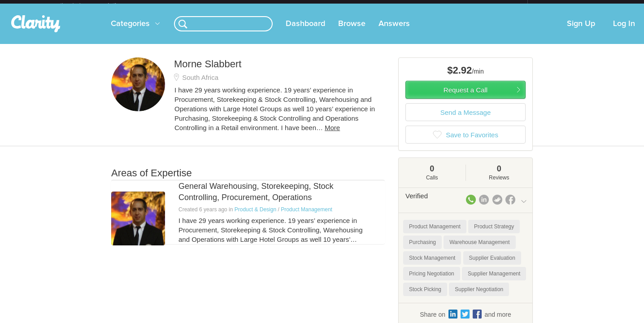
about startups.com (559, 6)
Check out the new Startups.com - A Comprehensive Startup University (430, 6)
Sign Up (581, 31)
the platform (97, 5)
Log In (624, 31)
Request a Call (466, 97)
